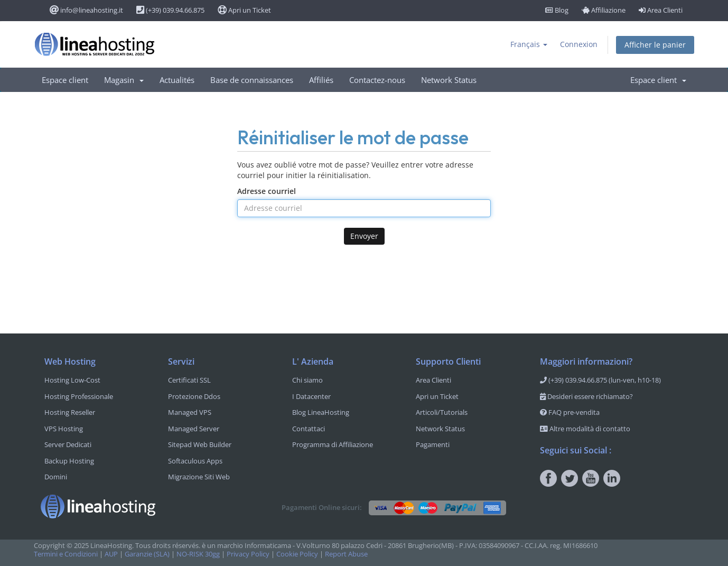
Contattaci (309, 429)
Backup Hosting (69, 461)
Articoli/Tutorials (442, 412)
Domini (56, 477)
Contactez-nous (377, 80)
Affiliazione (604, 10)
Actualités (177, 80)
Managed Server (194, 429)
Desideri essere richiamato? (586, 396)
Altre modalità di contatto (585, 429)
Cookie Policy (297, 554)
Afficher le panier (655, 45)
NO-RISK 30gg (198, 554)
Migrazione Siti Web (199, 477)
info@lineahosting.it (86, 10)
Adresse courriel (267, 191)
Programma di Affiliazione (333, 444)
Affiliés (321, 80)
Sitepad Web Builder (200, 444)
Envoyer (364, 236)
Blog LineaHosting (321, 412)
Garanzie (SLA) (147, 554)
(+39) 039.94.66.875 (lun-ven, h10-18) (600, 380)
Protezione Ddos (194, 396)
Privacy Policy (248, 554)
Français (529, 44)
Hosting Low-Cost (72, 380)
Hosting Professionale (79, 396)
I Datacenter (311, 396)
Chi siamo (307, 380)
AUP (111, 554)
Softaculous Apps (195, 461)
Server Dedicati (68, 444)
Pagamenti (433, 444)
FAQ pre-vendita (570, 412)
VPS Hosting (64, 429)
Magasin (124, 80)
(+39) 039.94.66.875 (170, 10)
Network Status (449, 80)
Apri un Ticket (244, 10)
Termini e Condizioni (66, 554)
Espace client (65, 80)
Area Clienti (661, 10)
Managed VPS (190, 412)
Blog (557, 10)
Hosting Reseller (70, 412)
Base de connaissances (252, 80)
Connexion (579, 44)
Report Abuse (346, 554)
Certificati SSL (189, 380)
